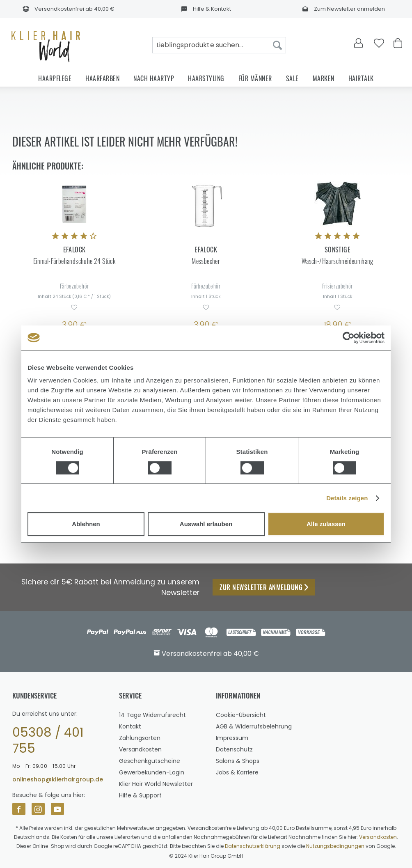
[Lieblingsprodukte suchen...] (219, 45)
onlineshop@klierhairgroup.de (58, 779)
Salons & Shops (238, 761)
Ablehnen (86, 524)
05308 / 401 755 (48, 741)
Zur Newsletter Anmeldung (264, 587)
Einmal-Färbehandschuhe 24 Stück (74, 261)
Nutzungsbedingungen (335, 846)
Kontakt (130, 726)
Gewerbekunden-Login (152, 772)
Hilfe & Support (140, 795)
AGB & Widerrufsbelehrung (254, 726)
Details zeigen (347, 498)
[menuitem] (219, 45)
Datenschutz (234, 749)
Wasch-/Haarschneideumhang (338, 261)
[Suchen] (277, 45)
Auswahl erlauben (206, 524)
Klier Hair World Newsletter (156, 784)
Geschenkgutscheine (150, 761)
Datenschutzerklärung (253, 846)
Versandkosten (140, 749)
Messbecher (206, 261)
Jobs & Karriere (237, 772)
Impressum (232, 738)
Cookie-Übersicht (241, 715)
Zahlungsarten (140, 738)
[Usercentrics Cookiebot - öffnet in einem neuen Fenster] (349, 338)
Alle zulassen (326, 524)
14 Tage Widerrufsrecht (152, 715)
